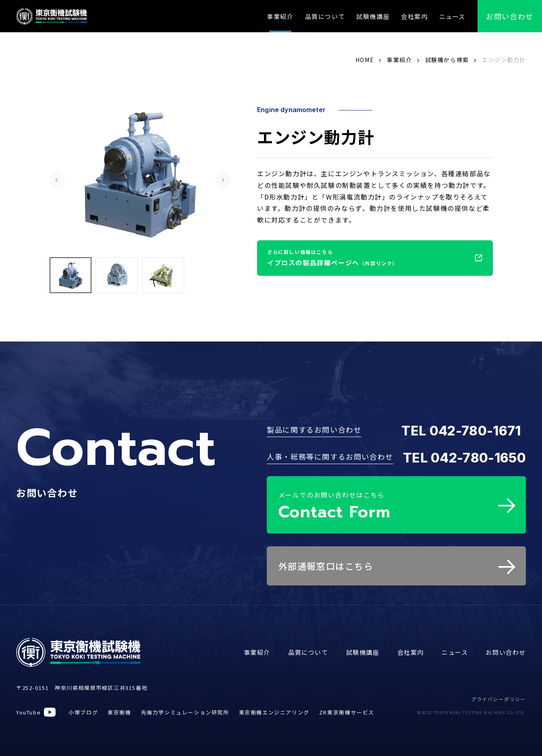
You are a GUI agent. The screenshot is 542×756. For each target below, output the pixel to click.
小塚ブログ (83, 709)
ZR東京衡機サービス (347, 709)
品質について (325, 16)
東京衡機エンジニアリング (274, 709)
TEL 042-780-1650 (464, 458)
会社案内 (414, 16)
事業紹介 (280, 16)
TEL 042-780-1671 (461, 431)
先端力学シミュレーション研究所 (185, 709)
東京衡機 (119, 709)
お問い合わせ (506, 649)
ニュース (452, 16)
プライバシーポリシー (498, 696)
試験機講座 (373, 16)
